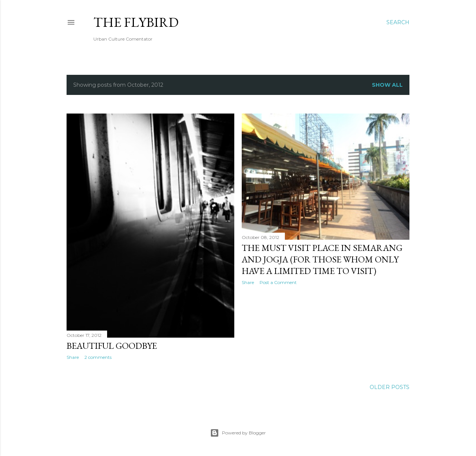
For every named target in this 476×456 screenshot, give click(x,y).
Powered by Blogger (238, 433)
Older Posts (390, 387)
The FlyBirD (136, 22)
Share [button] (73, 357)
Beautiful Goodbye (112, 346)
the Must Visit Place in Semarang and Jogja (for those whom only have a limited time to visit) (322, 259)
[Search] (398, 22)
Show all (387, 85)
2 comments (98, 357)
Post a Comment (278, 282)
